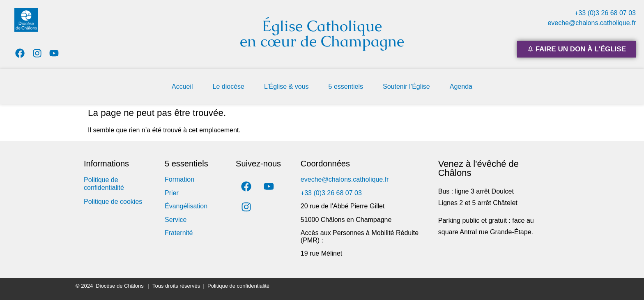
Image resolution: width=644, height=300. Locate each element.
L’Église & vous (286, 87)
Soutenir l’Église (406, 87)
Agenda (461, 87)
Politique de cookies (113, 202)
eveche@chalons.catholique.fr (592, 23)
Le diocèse (229, 87)
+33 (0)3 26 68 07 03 (605, 13)
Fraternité (179, 233)
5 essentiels (346, 87)
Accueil (182, 87)
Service (176, 220)
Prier (172, 193)
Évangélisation (186, 206)
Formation (179, 179)
